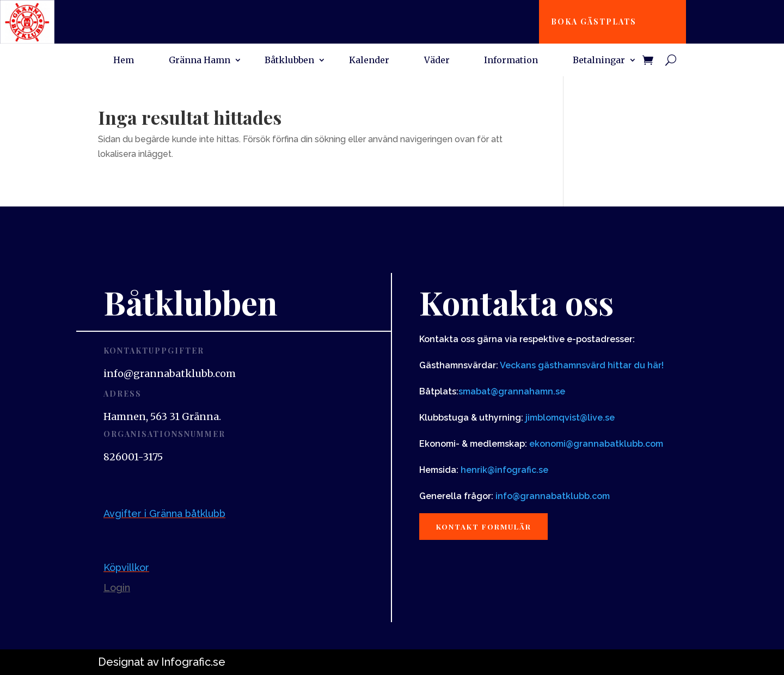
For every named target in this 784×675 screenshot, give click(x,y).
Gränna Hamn (200, 61)
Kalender (369, 61)
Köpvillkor (126, 567)
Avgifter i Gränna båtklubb (164, 513)
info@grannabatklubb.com (553, 496)
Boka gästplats (597, 22)
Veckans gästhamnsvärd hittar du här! (582, 365)
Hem (124, 61)
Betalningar (599, 61)
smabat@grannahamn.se (512, 391)
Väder (437, 61)
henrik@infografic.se (504, 470)
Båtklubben (289, 61)
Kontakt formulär (489, 527)
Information (511, 61)
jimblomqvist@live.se (570, 418)
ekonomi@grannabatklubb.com (596, 444)
